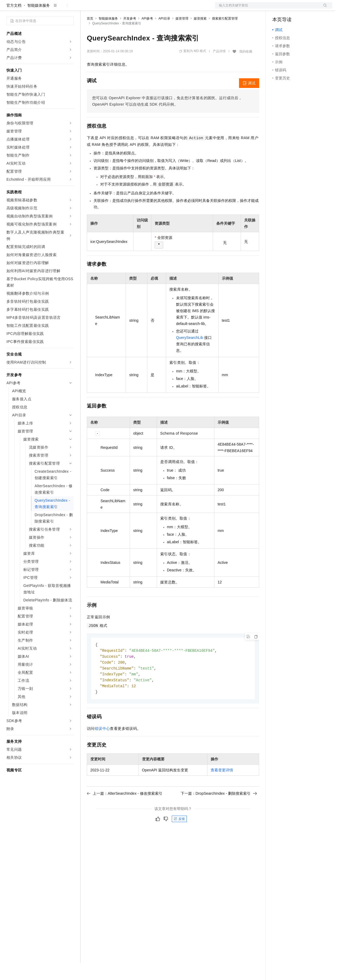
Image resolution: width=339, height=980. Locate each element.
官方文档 (14, 23)
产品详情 (219, 68)
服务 (158, 9)
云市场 (131, 9)
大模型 (55, 9)
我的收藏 (246, 69)
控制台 (291, 9)
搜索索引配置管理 (225, 36)
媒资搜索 (200, 36)
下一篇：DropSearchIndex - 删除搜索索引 (219, 813)
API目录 (164, 36)
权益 (103, 9)
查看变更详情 (222, 790)
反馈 (179, 838)
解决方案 (86, 9)
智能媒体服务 (39, 23)
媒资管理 (182, 36)
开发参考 (130, 36)
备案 (278, 9)
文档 (267, 9)
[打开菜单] (9, 9)
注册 (304, 9)
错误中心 (102, 748)
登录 (323, 9)
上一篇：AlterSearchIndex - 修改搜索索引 (125, 813)
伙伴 (145, 9)
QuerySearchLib (190, 355)
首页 (90, 36)
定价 (116, 9)
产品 (70, 9)
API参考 (147, 36)
